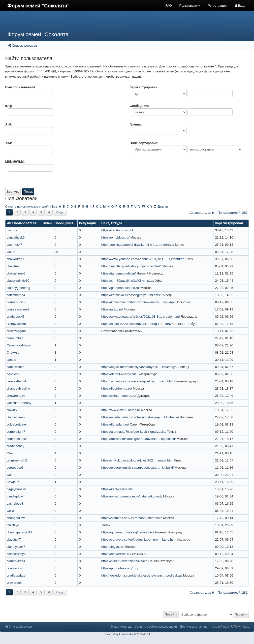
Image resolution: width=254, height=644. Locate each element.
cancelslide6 (16, 367)
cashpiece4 (15, 504)
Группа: (136, 124)
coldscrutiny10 (17, 554)
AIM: (9, 124)
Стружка (13, 353)
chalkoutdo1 (15, 259)
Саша (11, 252)
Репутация (87, 223)
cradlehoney (16, 446)
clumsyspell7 (16, 547)
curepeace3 (15, 468)
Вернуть (13, 192)
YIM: (9, 143)
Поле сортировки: (144, 143)
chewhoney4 (16, 396)
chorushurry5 (16, 273)
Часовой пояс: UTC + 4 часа (230, 627)
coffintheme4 (16, 295)
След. (60, 212)
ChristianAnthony (19, 403)
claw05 (12, 410)
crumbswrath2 (17, 460)
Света (11, 475)
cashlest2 (14, 374)
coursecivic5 (16, 568)
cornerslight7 (16, 432)
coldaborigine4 (17, 424)
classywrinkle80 (18, 281)
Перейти (171, 614)
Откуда (116, 223)
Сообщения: (139, 106)
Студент (13, 482)
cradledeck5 (15, 317)
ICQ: (9, 106)
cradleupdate (16, 575)
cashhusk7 (14, 245)
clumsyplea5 (16, 417)
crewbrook (14, 583)
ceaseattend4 (16, 381)
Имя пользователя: (21, 87)
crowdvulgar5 (16, 331)
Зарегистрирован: (144, 87)
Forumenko (126, 634)
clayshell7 (14, 539)
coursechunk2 (17, 439)
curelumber (15, 338)
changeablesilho (18, 388)
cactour (12, 230)
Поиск (28, 192)
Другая (163, 207)
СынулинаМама (19, 345)
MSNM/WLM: (15, 162)
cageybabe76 (16, 489)
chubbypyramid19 (19, 532)
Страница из (202, 213)
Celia (10, 511)
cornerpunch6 (17, 302)
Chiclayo (13, 525)
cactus (11, 360)
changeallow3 (17, 518)
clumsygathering (18, 288)
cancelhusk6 (16, 237)
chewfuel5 (14, 266)
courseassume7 (18, 309)
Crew (10, 453)
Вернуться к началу (194, 627)
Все (54, 207)
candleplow (15, 496)
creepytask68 (16, 324)
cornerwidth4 (16, 561)
